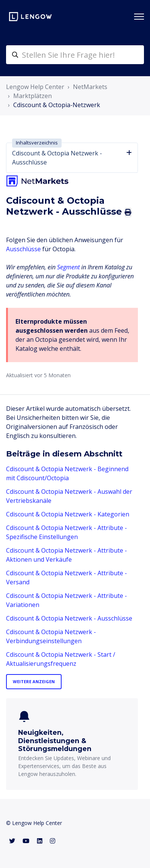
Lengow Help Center (35, 87)
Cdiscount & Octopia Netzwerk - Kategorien (68, 514)
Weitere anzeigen (34, 681)
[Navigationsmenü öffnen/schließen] (139, 17)
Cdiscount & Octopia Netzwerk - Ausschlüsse (69, 618)
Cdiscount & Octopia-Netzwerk (57, 105)
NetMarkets (90, 87)
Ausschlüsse (23, 249)
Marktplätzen (32, 96)
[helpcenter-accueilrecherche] (75, 55)
